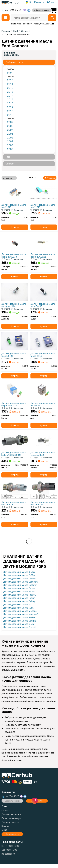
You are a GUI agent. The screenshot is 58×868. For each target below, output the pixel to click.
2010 (10, 80)
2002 (10, 122)
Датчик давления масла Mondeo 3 (21, 614)
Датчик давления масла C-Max (19, 575)
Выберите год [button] (14, 62)
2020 (10, 73)
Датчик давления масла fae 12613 (43, 206)
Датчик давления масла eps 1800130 (14, 503)
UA (29, 2)
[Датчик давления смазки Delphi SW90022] (44, 242)
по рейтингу (9, 178)
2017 (10, 107)
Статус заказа (12, 834)
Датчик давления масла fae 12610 (14, 206)
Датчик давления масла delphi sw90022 (43, 256)
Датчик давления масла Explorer (20, 585)
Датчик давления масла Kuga (18, 608)
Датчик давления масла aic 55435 (43, 404)
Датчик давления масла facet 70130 (43, 355)
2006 (10, 138)
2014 (10, 96)
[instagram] (35, 801)
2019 (10, 115)
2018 (10, 111)
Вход (51, 2)
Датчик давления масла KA (17, 605)
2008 (10, 145)
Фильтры (50, 178)
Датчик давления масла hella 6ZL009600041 (14, 454)
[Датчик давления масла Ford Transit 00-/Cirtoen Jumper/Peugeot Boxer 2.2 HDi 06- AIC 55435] (44, 391)
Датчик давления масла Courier (20, 579)
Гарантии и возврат (12, 818)
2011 (10, 84)
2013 (10, 92)
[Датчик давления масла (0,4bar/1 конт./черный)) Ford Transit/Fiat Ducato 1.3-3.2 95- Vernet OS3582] (44, 440)
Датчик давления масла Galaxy (19, 601)
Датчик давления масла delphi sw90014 (14, 404)
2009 (10, 149)
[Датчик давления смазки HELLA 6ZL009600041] (15, 440)
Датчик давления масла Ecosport (20, 582)
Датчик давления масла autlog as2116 (14, 305)
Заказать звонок (12, 801)
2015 (10, 99)
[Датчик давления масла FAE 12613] (44, 192)
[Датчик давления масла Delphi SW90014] (15, 391)
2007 (10, 141)
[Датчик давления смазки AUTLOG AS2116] (15, 291)
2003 (10, 126)
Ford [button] (9, 157)
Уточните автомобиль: (12, 54)
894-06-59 (12, 10)
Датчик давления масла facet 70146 (14, 355)
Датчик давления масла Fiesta (19, 588)
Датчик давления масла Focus (19, 592)
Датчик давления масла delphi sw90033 (14, 256)
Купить (15, 227)
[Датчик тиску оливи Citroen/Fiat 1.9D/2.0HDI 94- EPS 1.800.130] (15, 490)
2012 (10, 88)
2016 (10, 103)
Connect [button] (11, 164)
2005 (10, 134)
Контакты (39, 2)
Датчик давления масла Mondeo (20, 611)
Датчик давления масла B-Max (19, 572)
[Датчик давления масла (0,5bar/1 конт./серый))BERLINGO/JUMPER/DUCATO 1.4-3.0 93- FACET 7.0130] (44, 341)
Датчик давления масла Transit (19, 627)
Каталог (6, 826)
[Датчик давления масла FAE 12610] (15, 192)
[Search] (52, 18)
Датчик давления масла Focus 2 (20, 595)
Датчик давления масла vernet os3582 (43, 454)
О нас (4, 830)
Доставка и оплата (11, 814)
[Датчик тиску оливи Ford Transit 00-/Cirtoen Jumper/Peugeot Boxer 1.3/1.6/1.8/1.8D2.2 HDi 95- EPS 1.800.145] (44, 490)
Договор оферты (10, 822)
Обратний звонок (42, 10)
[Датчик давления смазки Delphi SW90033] (15, 242)
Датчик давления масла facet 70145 (43, 305)
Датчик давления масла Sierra (19, 624)
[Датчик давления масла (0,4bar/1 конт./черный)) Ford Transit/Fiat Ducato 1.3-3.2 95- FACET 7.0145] (44, 291)
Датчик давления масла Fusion (19, 598)
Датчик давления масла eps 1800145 (43, 503)
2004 (10, 130)
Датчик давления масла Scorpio (20, 621)
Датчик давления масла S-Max (19, 618)
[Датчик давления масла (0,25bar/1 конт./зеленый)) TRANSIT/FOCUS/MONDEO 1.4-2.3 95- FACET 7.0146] (15, 341)
